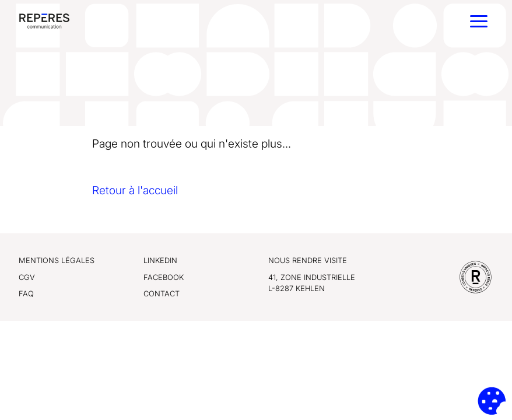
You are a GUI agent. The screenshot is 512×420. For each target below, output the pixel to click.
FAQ (26, 294)
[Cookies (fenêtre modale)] (492, 401)
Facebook (164, 277)
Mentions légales (57, 260)
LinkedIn (160, 260)
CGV (27, 277)
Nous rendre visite (308, 260)
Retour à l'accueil (135, 190)
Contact (162, 294)
